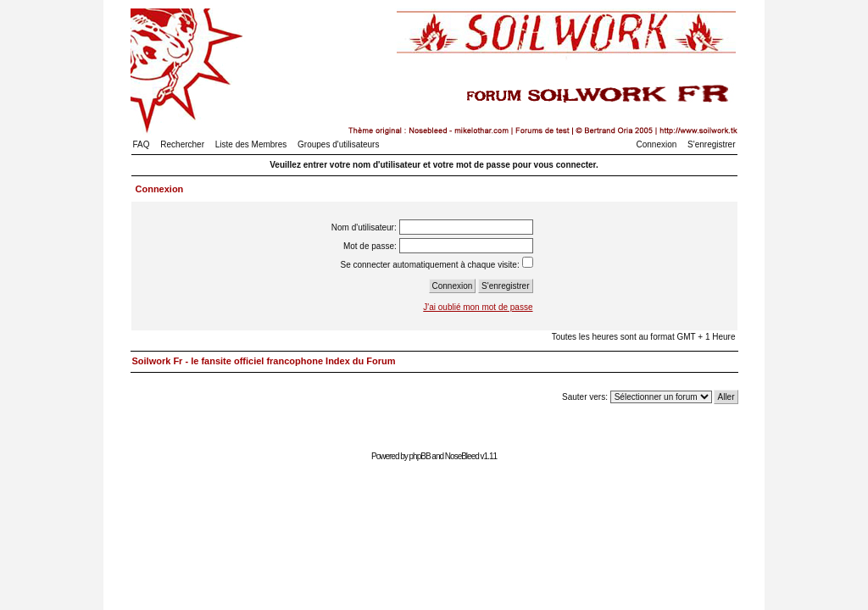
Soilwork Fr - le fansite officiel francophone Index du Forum (264, 361)
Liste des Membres (251, 144)
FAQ (142, 144)
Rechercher (182, 144)
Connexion (657, 144)
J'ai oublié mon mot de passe (478, 307)
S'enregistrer (711, 144)
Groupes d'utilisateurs (338, 144)
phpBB (420, 456)
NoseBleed (462, 456)
